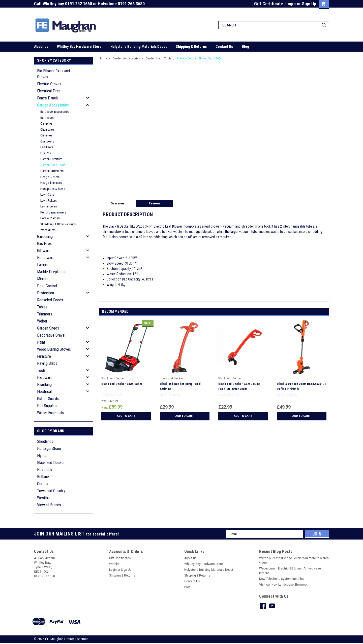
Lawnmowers (49, 206)
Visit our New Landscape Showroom (284, 585)
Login (291, 4)
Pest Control (47, 286)
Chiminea (46, 135)
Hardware (45, 378)
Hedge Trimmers (51, 183)
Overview (117, 203)
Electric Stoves (49, 84)
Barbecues (47, 118)
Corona (43, 484)
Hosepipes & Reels (53, 189)
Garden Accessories (53, 105)
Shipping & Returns (191, 47)
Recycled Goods (50, 300)
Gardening (45, 237)
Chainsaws (47, 130)
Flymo (42, 456)
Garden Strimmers (52, 171)
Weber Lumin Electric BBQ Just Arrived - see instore (290, 571)
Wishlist (115, 564)
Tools (41, 370)
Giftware (44, 251)
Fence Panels (48, 98)
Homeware (46, 258)
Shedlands (45, 441)
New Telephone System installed (282, 579)
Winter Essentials (50, 413)
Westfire (44, 498)
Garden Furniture (51, 159)
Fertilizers (47, 147)
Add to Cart (126, 416)
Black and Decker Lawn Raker (122, 384)
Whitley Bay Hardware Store (79, 47)
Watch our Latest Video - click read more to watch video (294, 560)
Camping (46, 123)
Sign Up (309, 4)
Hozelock (45, 470)
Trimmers (45, 314)
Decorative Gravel (51, 335)
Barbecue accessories (55, 112)
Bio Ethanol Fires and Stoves (53, 74)
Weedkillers (48, 230)
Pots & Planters (50, 218)
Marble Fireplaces (51, 272)
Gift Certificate (268, 4)
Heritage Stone (49, 449)
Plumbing (44, 385)
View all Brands (49, 505)
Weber (42, 321)
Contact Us (224, 47)
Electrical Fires (49, 91)
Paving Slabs (47, 363)
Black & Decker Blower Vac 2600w (200, 59)
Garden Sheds (48, 328)
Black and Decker (51, 463)
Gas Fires (44, 244)
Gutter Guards (48, 399)
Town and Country (51, 491)
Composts (47, 141)
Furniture (44, 356)
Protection (46, 293)
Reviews (155, 203)
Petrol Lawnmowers (53, 212)
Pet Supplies (47, 406)
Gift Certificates (120, 558)
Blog (245, 47)
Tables (42, 307)
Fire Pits (46, 153)
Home (103, 59)
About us (41, 47)
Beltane (43, 477)
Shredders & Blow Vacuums (58, 224)
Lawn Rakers (49, 201)
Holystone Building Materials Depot (139, 47)
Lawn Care (47, 194)
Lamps (42, 265)
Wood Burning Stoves (54, 349)
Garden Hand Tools (53, 165)
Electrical (44, 392)
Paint (41, 342)
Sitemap (83, 639)
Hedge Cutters (50, 177)
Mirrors (43, 279)
